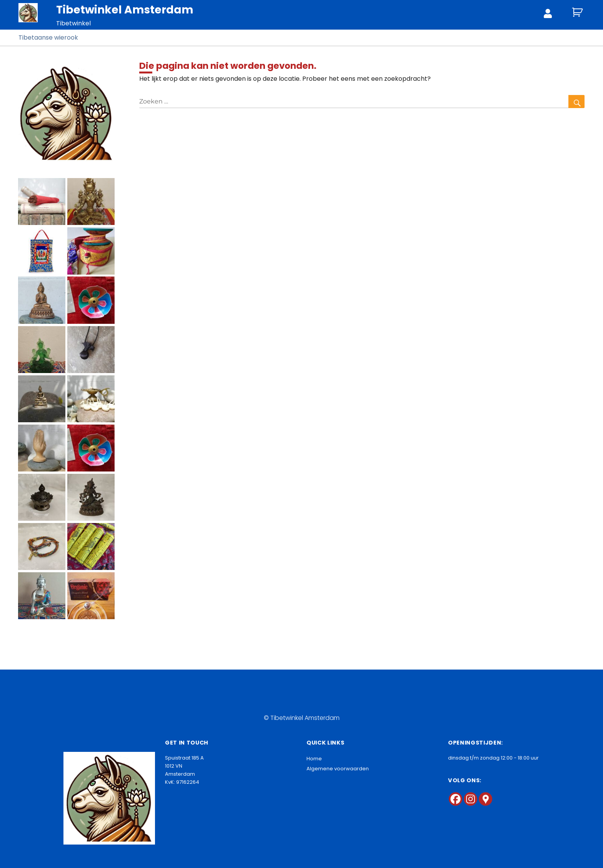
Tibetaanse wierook (48, 37)
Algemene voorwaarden (338, 769)
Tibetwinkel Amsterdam (125, 10)
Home (314, 759)
